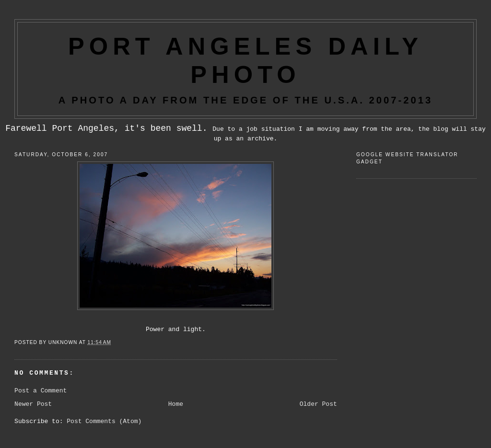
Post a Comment (41, 391)
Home (176, 404)
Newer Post (33, 404)
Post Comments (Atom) (104, 421)
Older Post (318, 404)
